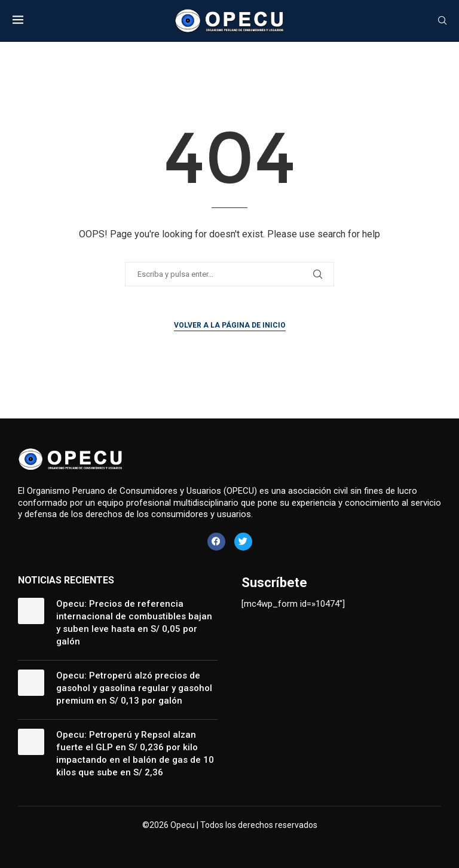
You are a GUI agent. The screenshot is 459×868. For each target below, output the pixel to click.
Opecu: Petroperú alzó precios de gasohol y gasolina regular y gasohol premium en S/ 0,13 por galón (134, 688)
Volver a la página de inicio (230, 325)
